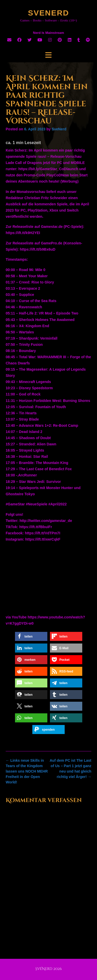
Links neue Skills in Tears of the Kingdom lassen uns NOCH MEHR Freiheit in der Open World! (27, 771)
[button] (31, 636)
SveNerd (48, 13)
